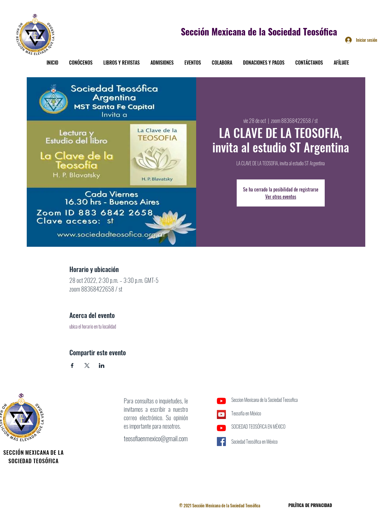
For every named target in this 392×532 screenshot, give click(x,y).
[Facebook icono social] (221, 442)
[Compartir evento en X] (87, 365)
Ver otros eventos (281, 197)
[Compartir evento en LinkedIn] (102, 365)
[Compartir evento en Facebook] (72, 365)
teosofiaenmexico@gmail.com (156, 438)
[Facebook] (221, 455)
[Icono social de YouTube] (221, 414)
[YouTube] (221, 401)
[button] (81, 60)
